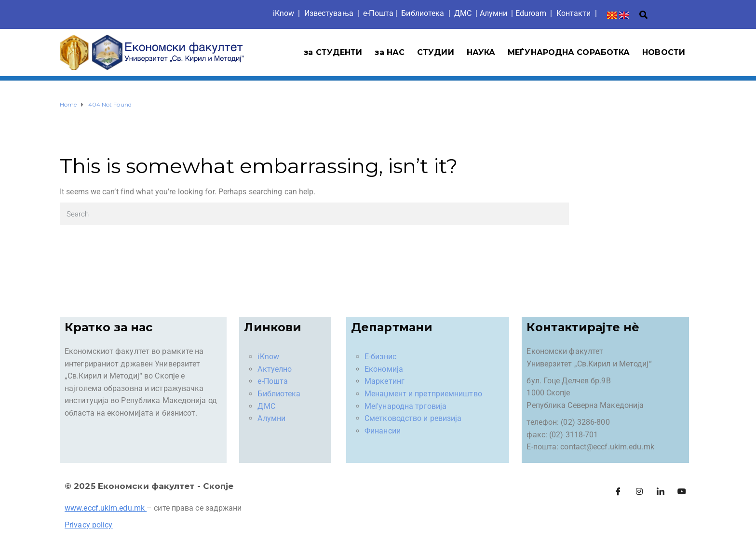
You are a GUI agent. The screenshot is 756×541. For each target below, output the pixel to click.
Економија (384, 369)
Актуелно (275, 369)
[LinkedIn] (661, 492)
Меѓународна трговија (405, 406)
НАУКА (481, 52)
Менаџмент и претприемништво (423, 394)
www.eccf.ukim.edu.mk (105, 508)
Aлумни (494, 13)
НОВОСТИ (664, 52)
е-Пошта (378, 13)
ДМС (463, 13)
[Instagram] (639, 492)
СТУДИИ (436, 52)
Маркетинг (385, 381)
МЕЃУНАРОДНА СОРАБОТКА (569, 52)
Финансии (383, 431)
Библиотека (423, 13)
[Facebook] (618, 492)
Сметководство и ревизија (413, 418)
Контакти (574, 13)
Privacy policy (88, 525)
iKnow (284, 13)
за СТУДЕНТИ (333, 52)
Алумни (271, 418)
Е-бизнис (380, 357)
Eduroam (531, 13)
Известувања (329, 13)
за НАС (390, 52)
